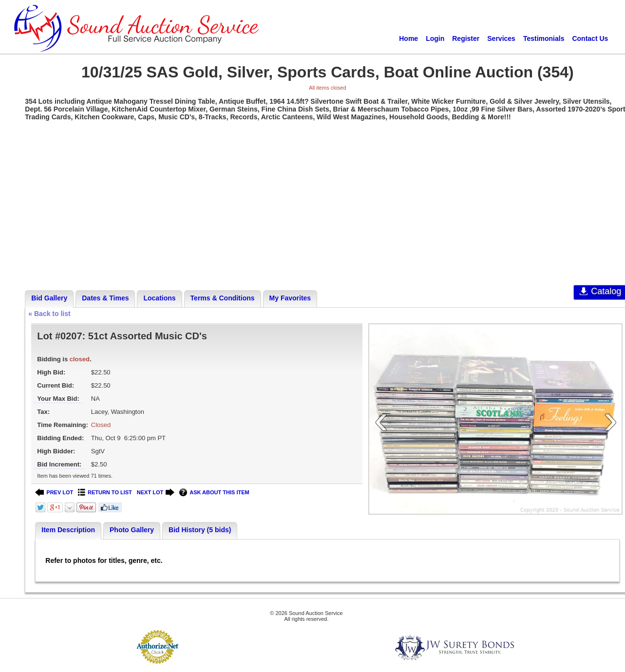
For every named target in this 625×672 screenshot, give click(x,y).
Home (408, 38)
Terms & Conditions (223, 298)
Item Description (68, 530)
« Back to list (49, 314)
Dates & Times (105, 298)
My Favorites (290, 298)
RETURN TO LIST (105, 493)
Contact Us (590, 38)
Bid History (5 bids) (200, 530)
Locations (159, 298)
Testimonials (544, 38)
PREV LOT (54, 493)
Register (466, 38)
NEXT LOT (156, 493)
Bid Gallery (49, 298)
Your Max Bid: (58, 399)
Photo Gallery (132, 530)
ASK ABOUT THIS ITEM (214, 493)
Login (435, 38)
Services (501, 38)
